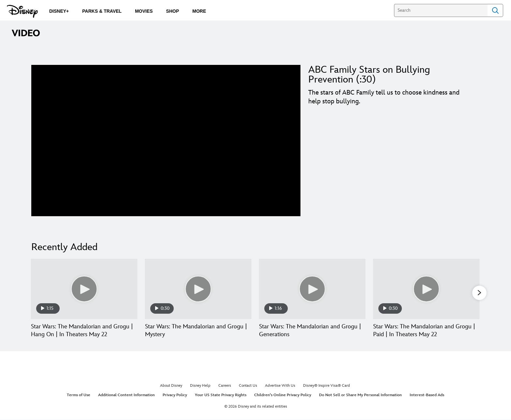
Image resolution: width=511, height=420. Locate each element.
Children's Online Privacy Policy (283, 396)
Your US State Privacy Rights (221, 396)
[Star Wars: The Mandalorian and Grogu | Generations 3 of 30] (312, 289)
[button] (479, 293)
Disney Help (200, 386)
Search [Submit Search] (495, 10)
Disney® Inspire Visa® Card (327, 386)
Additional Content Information (126, 396)
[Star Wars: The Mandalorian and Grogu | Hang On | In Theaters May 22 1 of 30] (84, 289)
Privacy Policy (175, 396)
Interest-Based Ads (427, 396)
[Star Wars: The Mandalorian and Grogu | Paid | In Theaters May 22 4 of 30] (426, 289)
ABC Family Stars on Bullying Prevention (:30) (369, 75)
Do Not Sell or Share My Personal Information (360, 396)
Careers (225, 386)
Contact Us (248, 386)
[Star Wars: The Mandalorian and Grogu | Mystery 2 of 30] (198, 289)
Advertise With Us (280, 386)
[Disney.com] (22, 11)
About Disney (171, 386)
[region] (166, 141)
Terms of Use (79, 396)
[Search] (441, 10)
